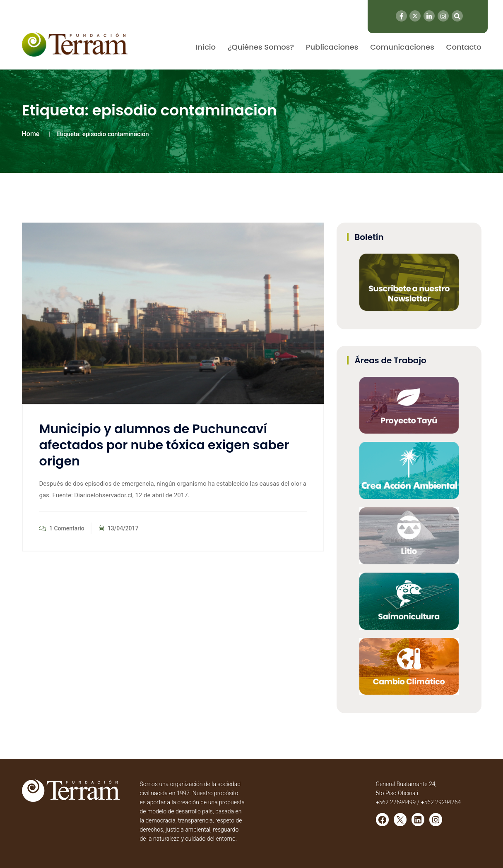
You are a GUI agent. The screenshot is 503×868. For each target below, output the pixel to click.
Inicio (206, 47)
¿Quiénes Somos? (261, 47)
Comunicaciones (402, 47)
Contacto (464, 47)
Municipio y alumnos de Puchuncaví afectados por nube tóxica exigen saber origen (164, 445)
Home (31, 134)
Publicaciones (332, 47)
